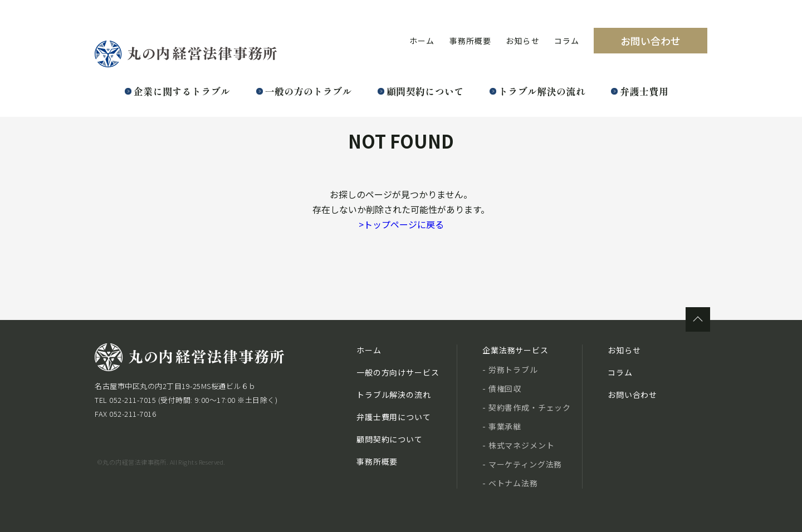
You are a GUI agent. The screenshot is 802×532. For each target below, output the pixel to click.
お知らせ (522, 41)
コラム (567, 41)
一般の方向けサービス (398, 372)
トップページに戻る (401, 224)
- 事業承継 (502, 426)
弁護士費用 (644, 91)
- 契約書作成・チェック (527, 407)
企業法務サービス (515, 350)
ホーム (422, 41)
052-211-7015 (133, 400)
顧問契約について (425, 91)
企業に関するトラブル (182, 91)
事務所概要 (471, 41)
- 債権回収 (502, 388)
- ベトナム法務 (510, 483)
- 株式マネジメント (518, 445)
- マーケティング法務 (522, 464)
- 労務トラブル (510, 370)
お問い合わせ (651, 41)
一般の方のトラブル (309, 91)
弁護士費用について (394, 417)
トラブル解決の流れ (542, 91)
